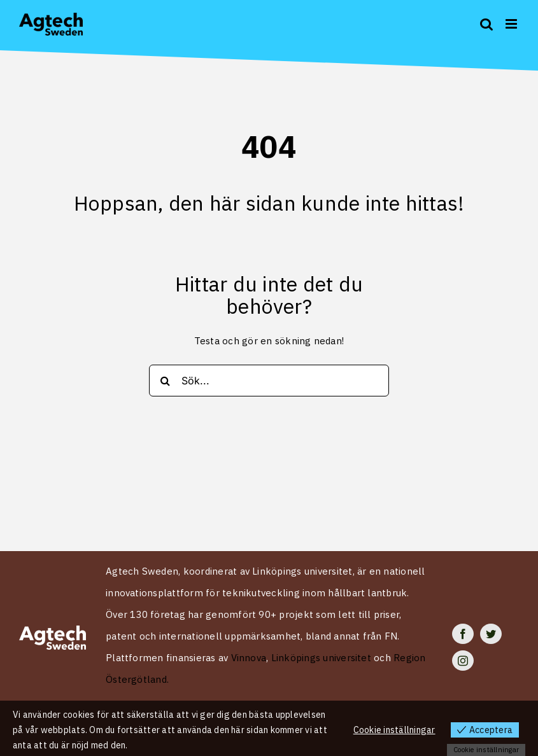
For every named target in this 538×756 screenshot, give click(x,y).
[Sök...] (269, 381)
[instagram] (463, 661)
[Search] (165, 381)
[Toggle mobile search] (486, 24)
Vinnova (249, 658)
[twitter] (491, 634)
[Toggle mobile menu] (512, 24)
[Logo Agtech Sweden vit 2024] (53, 631)
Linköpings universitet (321, 658)
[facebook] (463, 634)
